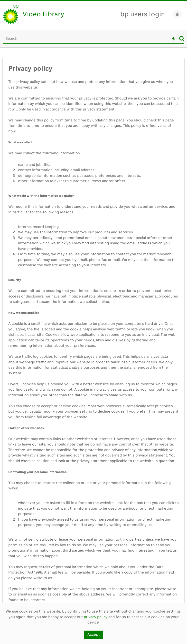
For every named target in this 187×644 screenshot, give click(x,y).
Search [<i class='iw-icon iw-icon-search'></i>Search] (182, 39)
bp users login (143, 14)
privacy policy (96, 617)
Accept (93, 634)
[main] (93, 328)
